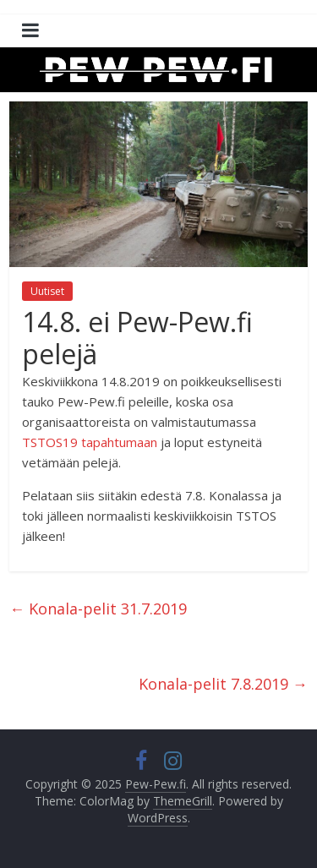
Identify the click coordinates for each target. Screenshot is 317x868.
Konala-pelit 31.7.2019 (98, 609)
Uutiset (47, 291)
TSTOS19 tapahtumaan (90, 442)
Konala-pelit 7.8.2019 (223, 684)
